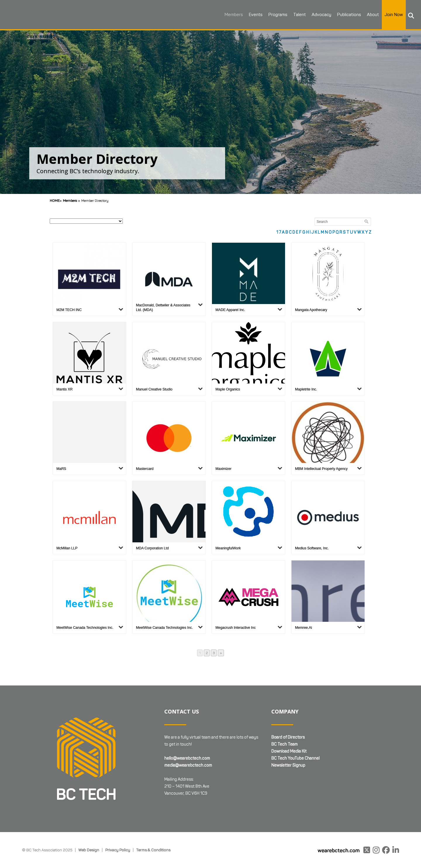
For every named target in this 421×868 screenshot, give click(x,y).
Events (250, 15)
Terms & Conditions (153, 850)
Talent (293, 15)
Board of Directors (288, 737)
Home (55, 200)
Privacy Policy (118, 850)
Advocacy (315, 15)
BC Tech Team (284, 744)
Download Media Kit (289, 751)
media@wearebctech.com (188, 765)
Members (228, 15)
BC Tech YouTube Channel (295, 758)
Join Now (388, 15)
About (367, 15)
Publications (343, 15)
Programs (272, 15)
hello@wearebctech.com (187, 758)
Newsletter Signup (288, 765)
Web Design (89, 850)
